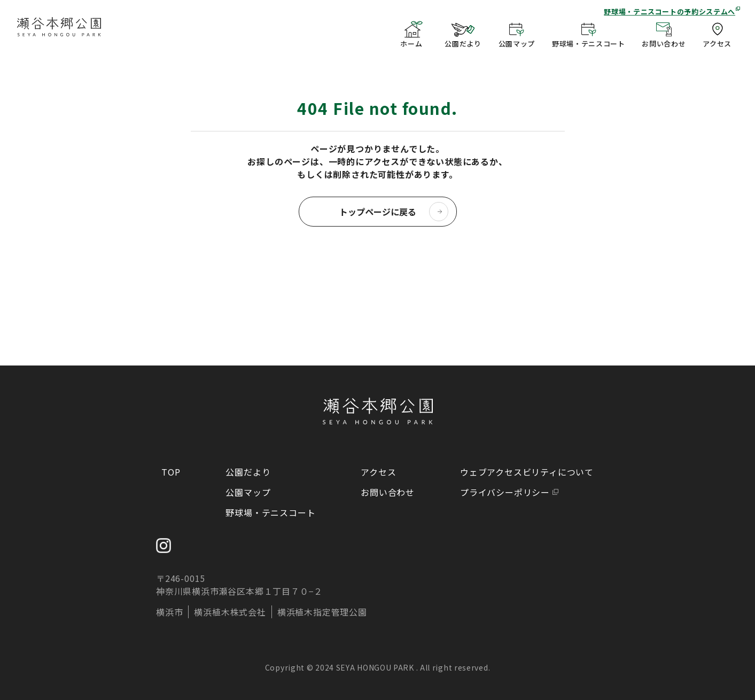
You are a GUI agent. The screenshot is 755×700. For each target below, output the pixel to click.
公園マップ (248, 492)
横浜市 (169, 612)
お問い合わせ (388, 492)
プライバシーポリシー (505, 492)
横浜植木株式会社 (230, 612)
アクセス (378, 472)
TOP (171, 472)
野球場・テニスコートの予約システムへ (670, 11)
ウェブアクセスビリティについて (527, 472)
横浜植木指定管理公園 (322, 612)
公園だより (248, 472)
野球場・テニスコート (270, 512)
